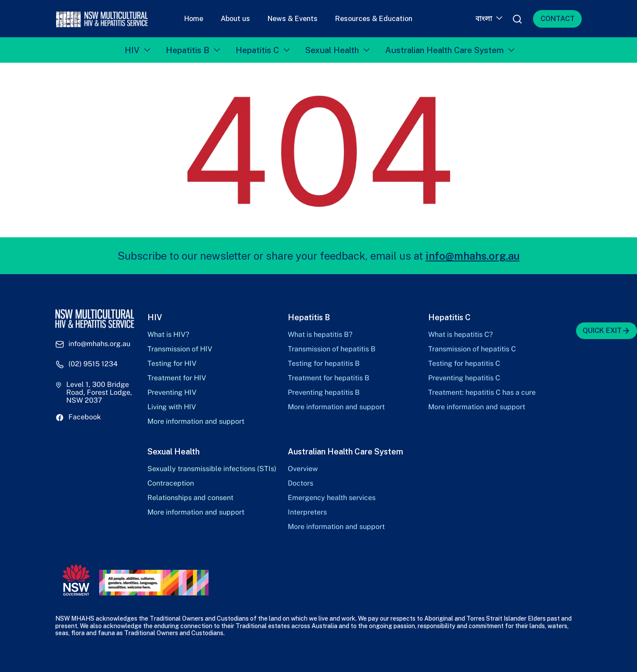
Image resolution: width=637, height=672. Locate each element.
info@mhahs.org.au (473, 256)
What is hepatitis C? (460, 335)
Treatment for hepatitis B (329, 378)
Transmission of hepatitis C (472, 349)
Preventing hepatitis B (324, 393)
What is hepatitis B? (320, 335)
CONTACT (558, 19)
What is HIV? (168, 335)
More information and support (196, 422)
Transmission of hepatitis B (332, 349)
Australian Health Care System (444, 50)
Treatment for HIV (177, 378)
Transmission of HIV (180, 349)
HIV (132, 50)
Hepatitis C (257, 50)
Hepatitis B (188, 50)
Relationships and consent (190, 498)
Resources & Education (374, 19)
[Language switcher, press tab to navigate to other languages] (488, 19)
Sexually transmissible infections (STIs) (212, 469)
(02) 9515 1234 (93, 364)
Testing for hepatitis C (464, 364)
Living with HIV (172, 407)
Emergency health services (332, 498)
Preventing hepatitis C (464, 378)
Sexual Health (332, 50)
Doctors (301, 483)
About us (235, 19)
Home (194, 19)
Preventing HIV (172, 393)
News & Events (293, 19)
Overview (303, 469)
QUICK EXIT (607, 331)
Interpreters (307, 512)
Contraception (171, 483)
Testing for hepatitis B (324, 364)
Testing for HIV (172, 364)
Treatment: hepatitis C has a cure (482, 393)
